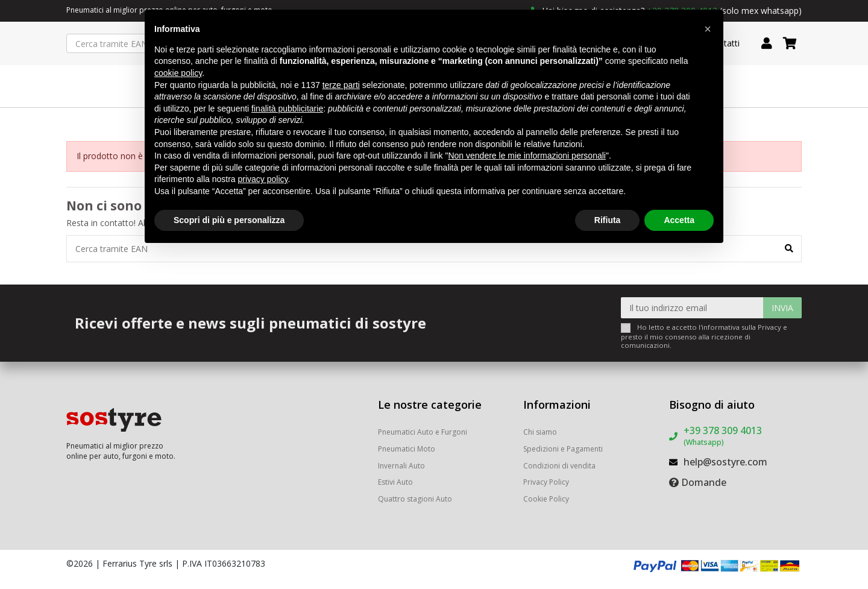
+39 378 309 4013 (723, 436)
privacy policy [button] (263, 179)
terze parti (341, 85)
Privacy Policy (546, 482)
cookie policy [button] (178, 73)
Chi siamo (540, 432)
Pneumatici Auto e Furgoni (423, 432)
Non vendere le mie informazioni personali (527, 156)
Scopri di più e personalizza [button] (229, 220)
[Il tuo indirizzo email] (692, 308)
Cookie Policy (546, 499)
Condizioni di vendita (559, 466)
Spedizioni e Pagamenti (563, 449)
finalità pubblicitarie (287, 109)
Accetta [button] (679, 220)
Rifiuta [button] (608, 220)
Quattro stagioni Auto (415, 499)
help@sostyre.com (725, 462)
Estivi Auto (395, 482)
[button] (708, 29)
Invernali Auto (401, 466)
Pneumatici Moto (407, 449)
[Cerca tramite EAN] (789, 249)
